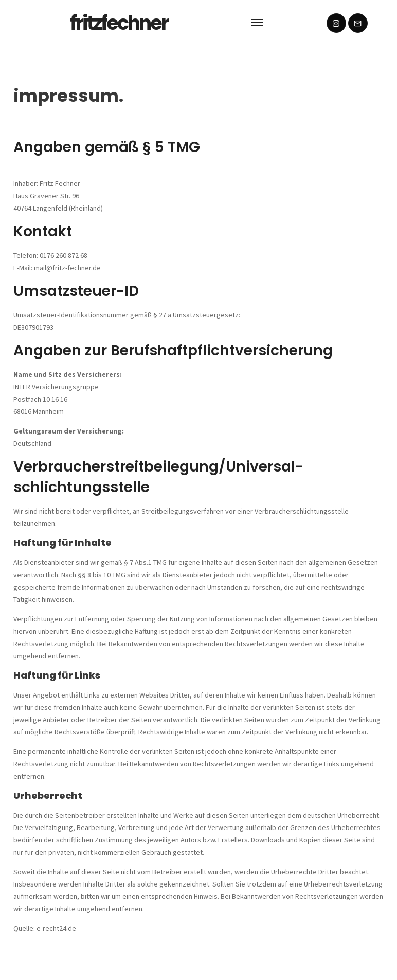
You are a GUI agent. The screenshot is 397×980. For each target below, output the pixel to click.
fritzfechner (119, 23)
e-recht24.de (56, 928)
